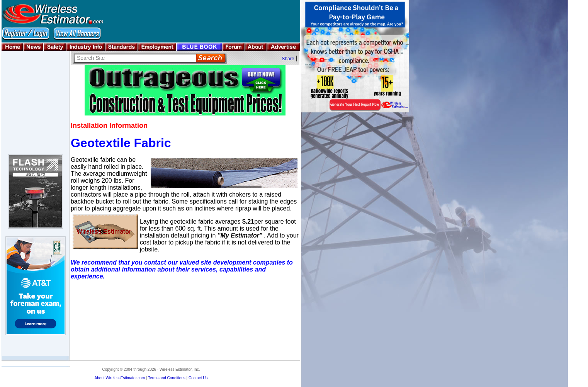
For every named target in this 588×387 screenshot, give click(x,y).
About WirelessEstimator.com (120, 378)
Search (211, 58)
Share (288, 59)
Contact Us (198, 378)
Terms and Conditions (167, 378)
